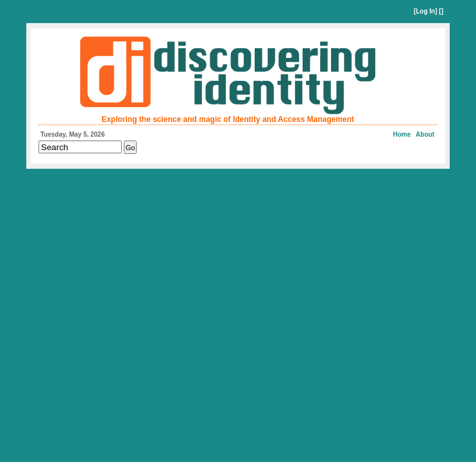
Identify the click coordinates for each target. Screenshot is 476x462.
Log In (425, 11)
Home (402, 134)
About (425, 134)
